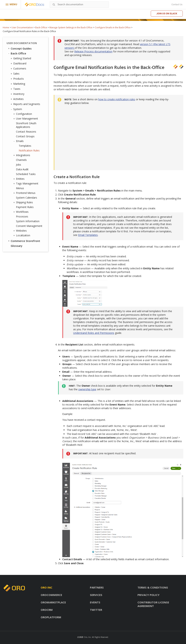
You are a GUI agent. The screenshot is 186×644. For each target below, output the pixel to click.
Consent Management (29, 226)
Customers (19, 69)
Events (95, 602)
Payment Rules (25, 207)
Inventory (18, 94)
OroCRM (47, 610)
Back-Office (41, 27)
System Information (28, 221)
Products (18, 79)
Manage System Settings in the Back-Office (71, 27)
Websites (20, 231)
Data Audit (22, 169)
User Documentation (22, 27)
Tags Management (26, 184)
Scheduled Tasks (26, 174)
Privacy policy (148, 595)
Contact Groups (25, 136)
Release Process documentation (93, 51)
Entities (19, 179)
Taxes (16, 89)
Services (96, 595)
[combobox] (79, 5)
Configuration (23, 114)
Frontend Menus (25, 193)
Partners (97, 587)
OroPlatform (51, 617)
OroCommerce (51, 595)
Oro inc (46, 587)
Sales (15, 74)
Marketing (18, 84)
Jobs (19, 165)
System (17, 109)
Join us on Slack (167, 14)
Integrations (22, 155)
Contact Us (177, 5)
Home (6, 27)
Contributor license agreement (153, 604)
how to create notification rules (117, 99)
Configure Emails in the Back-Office (113, 27)
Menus (20, 188)
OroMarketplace (53, 602)
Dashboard (19, 63)
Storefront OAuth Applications (26, 125)
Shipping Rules (24, 202)
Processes (22, 216)
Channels (21, 160)
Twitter (96, 610)
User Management (26, 119)
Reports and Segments (26, 104)
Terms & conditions (153, 587)
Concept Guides (20, 48)
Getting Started (21, 58)
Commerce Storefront (24, 241)
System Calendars (27, 198)
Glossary (17, 246)
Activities (18, 99)
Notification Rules (29, 150)
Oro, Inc (87, 637)
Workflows (21, 212)
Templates (25, 146)
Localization (22, 235)
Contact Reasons (26, 132)
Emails (19, 141)
